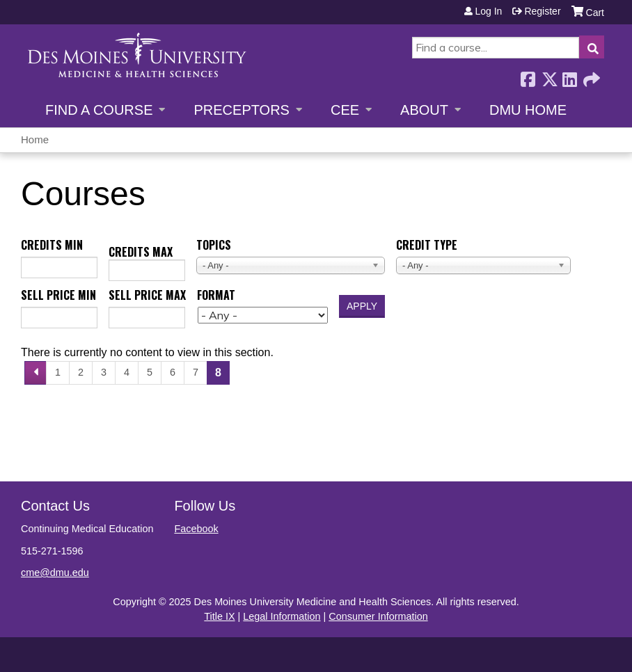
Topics (214, 245)
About (424, 110)
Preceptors (241, 110)
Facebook (528, 75)
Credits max (141, 252)
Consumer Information (378, 616)
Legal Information (282, 616)
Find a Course (99, 110)
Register (542, 11)
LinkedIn (569, 75)
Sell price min (58, 295)
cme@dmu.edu (55, 573)
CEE (345, 110)
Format (216, 295)
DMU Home (528, 110)
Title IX (219, 616)
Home (35, 139)
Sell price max (147, 295)
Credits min (52, 245)
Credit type (427, 245)
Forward (590, 75)
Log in (488, 11)
